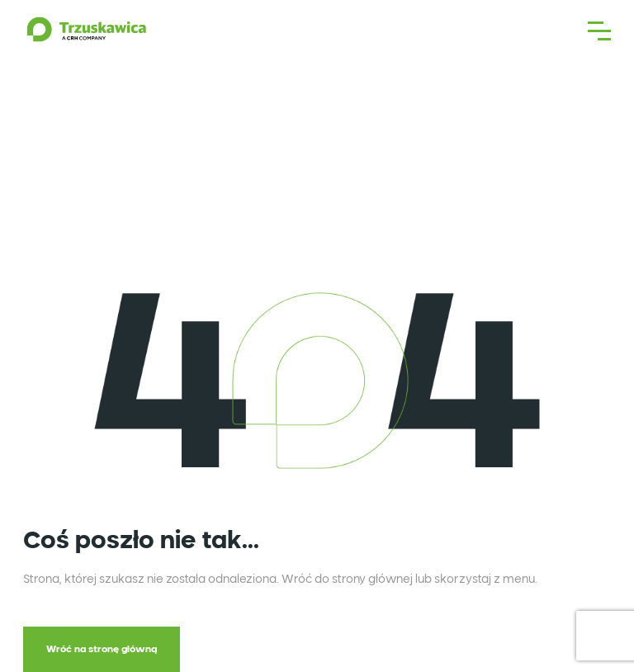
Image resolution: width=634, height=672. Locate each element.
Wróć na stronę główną (102, 649)
